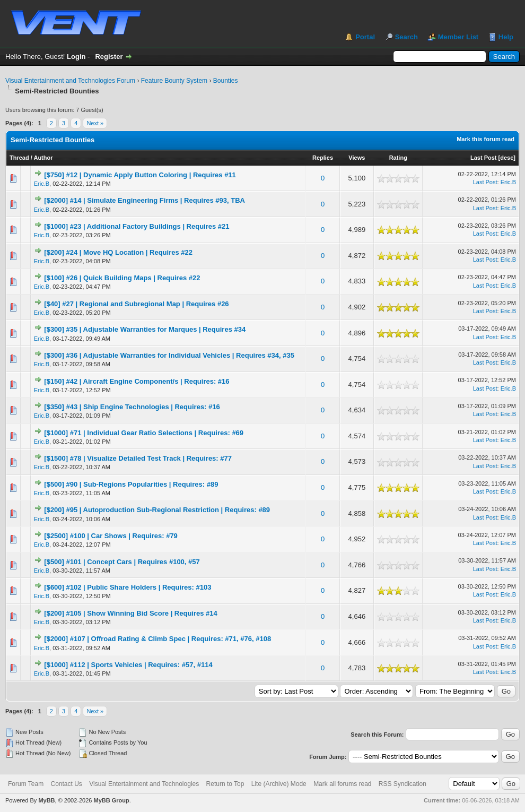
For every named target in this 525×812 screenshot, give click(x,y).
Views (357, 158)
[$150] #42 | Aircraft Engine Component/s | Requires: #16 (137, 381)
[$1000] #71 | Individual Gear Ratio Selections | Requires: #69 (144, 433)
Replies (323, 158)
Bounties (226, 81)
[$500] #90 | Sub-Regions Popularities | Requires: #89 (131, 484)
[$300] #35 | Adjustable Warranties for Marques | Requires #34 (145, 329)
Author (43, 158)
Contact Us (66, 784)
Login (76, 57)
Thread (19, 158)
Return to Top (225, 784)
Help (506, 37)
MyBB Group (111, 800)
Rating (398, 158)
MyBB (46, 800)
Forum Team (26, 784)
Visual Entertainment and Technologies (144, 784)
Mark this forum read (485, 139)
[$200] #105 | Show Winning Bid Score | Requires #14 (130, 613)
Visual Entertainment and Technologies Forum (70, 81)
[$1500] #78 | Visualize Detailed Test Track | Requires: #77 (138, 458)
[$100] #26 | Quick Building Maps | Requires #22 (122, 278)
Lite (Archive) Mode (279, 784)
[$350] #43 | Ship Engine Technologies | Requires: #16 (132, 407)
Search (406, 37)
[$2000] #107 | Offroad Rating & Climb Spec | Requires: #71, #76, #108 (157, 639)
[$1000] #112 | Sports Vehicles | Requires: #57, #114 (128, 665)
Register (109, 57)
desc (507, 158)
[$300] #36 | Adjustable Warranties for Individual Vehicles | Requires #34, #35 (169, 355)
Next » (95, 123)
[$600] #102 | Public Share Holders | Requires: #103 (128, 587)
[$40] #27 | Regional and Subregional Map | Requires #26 (136, 304)
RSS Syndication (402, 784)
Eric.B (42, 184)
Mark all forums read (342, 784)
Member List (458, 37)
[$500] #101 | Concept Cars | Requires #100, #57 (122, 562)
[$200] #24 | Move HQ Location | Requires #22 (118, 252)
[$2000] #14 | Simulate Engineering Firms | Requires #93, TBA (145, 200)
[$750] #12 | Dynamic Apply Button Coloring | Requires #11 (140, 175)
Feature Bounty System (174, 81)
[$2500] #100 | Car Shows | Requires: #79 (111, 536)
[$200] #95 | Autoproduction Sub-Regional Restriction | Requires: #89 (157, 510)
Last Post (484, 158)
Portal (365, 37)
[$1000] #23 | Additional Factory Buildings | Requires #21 (137, 226)
